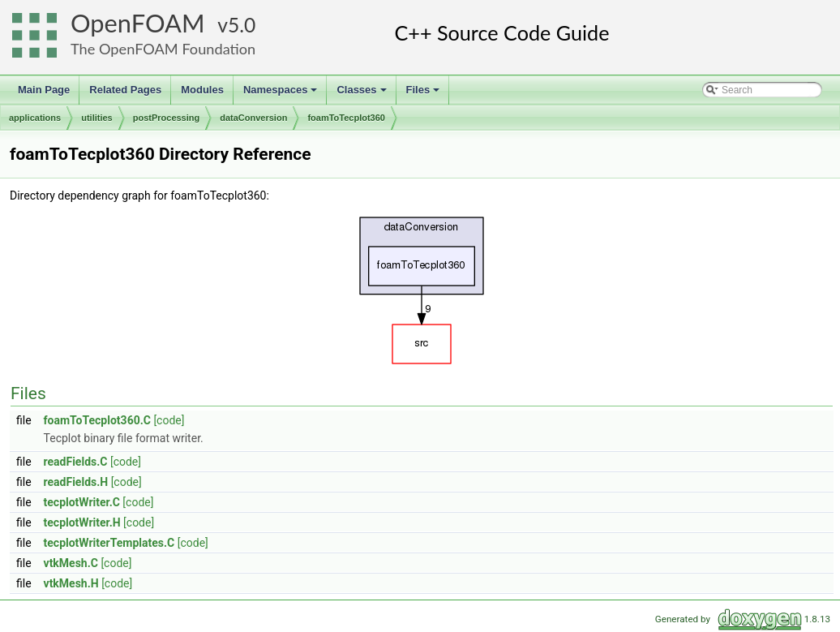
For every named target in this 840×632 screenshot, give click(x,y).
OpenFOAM (138, 23)
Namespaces (282, 94)
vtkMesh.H (71, 583)
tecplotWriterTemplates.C (109, 543)
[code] (169, 420)
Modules (202, 90)
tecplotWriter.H (82, 522)
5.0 (242, 25)
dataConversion (253, 118)
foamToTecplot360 (346, 118)
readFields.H (76, 482)
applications (35, 118)
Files (424, 94)
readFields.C (76, 462)
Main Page (44, 90)
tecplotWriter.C (82, 502)
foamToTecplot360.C (97, 420)
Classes (362, 94)
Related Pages (125, 90)
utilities (97, 118)
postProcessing (167, 118)
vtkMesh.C (71, 563)
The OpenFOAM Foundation (163, 49)
